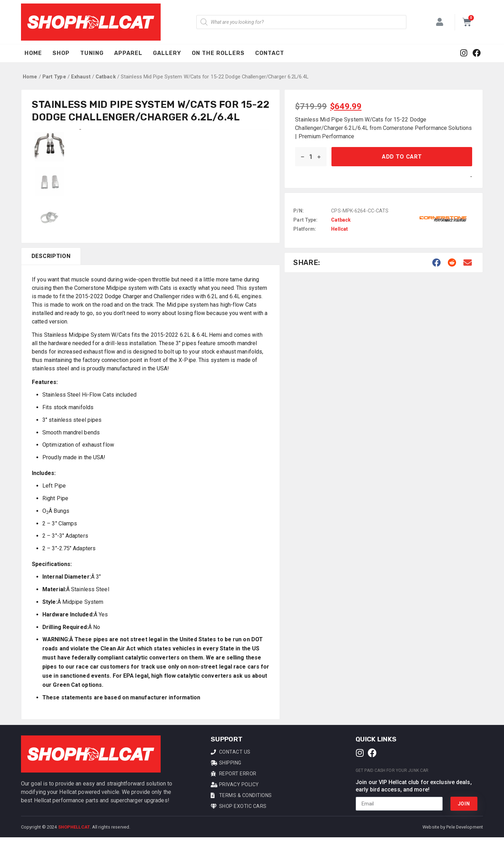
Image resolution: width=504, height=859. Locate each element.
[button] (437, 263)
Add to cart (402, 157)
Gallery (167, 53)
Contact (270, 53)
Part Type (54, 77)
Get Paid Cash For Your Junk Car (392, 792)
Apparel (128, 53)
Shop (61, 53)
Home (33, 53)
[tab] (51, 278)
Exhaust (81, 77)
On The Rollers (218, 53)
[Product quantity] (311, 157)
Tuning (92, 53)
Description (51, 278)
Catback (106, 77)
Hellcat (339, 229)
